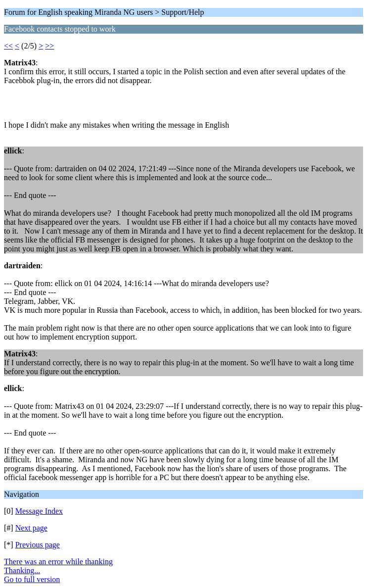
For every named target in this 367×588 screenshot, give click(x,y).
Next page (31, 528)
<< (8, 46)
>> (49, 46)
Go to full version (32, 579)
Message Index (39, 511)
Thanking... (22, 570)
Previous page (38, 545)
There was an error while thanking (58, 562)
